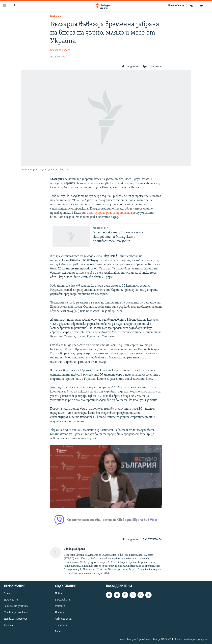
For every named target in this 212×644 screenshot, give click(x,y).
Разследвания (63, 600)
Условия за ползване (16, 613)
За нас (8, 594)
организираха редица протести (109, 213)
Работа (8, 625)
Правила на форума (15, 619)
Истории (61, 613)
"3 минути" (62, 625)
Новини (56, 17)
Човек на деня (63, 619)
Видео (58, 632)
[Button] (130, 66)
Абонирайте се (176, 6)
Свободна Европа (60, 50)
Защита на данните (16, 606)
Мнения (60, 606)
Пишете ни (11, 600)
